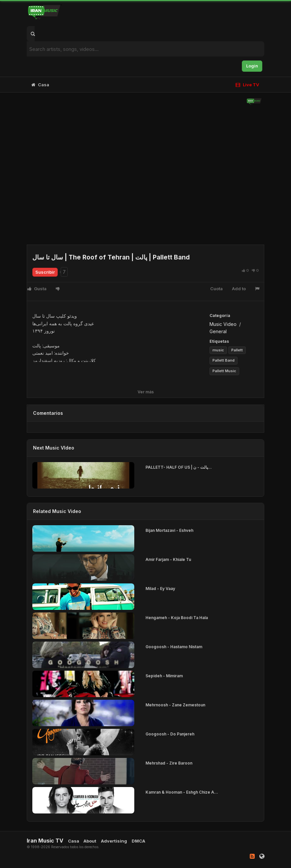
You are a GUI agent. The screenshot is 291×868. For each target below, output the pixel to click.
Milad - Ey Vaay (160, 589)
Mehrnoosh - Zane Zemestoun (175, 705)
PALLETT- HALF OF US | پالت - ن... (179, 467)
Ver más (146, 392)
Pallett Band (224, 360)
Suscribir (45, 272)
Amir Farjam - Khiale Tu (168, 559)
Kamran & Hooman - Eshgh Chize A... (182, 792)
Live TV (247, 85)
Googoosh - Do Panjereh (170, 734)
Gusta (37, 289)
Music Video (223, 324)
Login (252, 66)
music (218, 350)
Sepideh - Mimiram (164, 676)
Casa (40, 85)
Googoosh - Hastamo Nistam (174, 647)
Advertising (114, 841)
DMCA (138, 841)
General (218, 331)
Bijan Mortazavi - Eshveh (169, 530)
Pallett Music (224, 371)
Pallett (237, 350)
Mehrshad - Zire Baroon (169, 763)
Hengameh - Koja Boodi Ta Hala (177, 618)
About (90, 841)
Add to (239, 289)
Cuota (216, 289)
